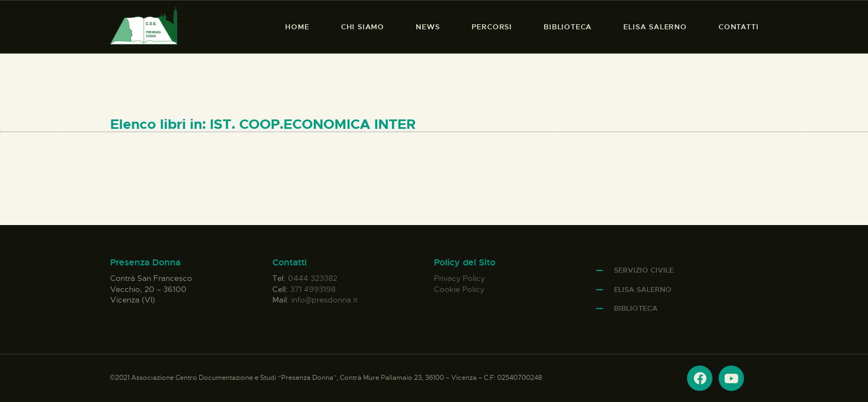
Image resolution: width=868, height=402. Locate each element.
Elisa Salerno (643, 289)
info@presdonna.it (324, 300)
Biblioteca (636, 308)
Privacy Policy (459, 278)
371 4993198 (313, 289)
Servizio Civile (644, 270)
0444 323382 (312, 278)
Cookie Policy (459, 289)
